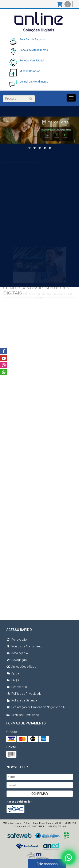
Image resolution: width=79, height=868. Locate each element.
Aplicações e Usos (21, 667)
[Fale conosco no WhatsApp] (68, 857)
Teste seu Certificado (25, 715)
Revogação (17, 660)
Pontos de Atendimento (24, 646)
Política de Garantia (22, 700)
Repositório (17, 687)
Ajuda (13, 673)
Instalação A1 (18, 653)
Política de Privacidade (24, 694)
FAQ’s (13, 680)
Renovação (17, 640)
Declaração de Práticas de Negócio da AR (36, 707)
